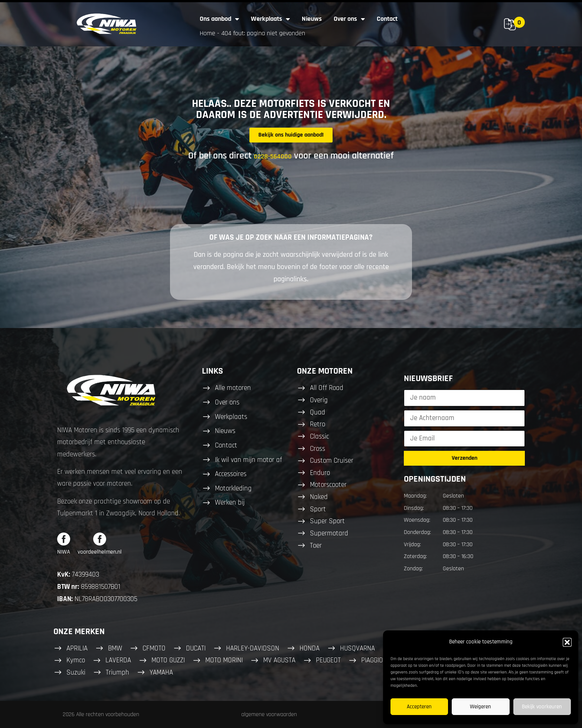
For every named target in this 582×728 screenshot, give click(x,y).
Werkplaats (270, 19)
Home (207, 33)
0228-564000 (273, 156)
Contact (387, 19)
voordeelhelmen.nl (100, 552)
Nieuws (312, 19)
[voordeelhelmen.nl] (100, 539)
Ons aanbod (219, 19)
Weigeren (480, 707)
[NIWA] (64, 539)
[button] (567, 642)
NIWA (64, 552)
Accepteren (419, 707)
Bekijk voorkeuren (542, 707)
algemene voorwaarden (269, 714)
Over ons (349, 19)
